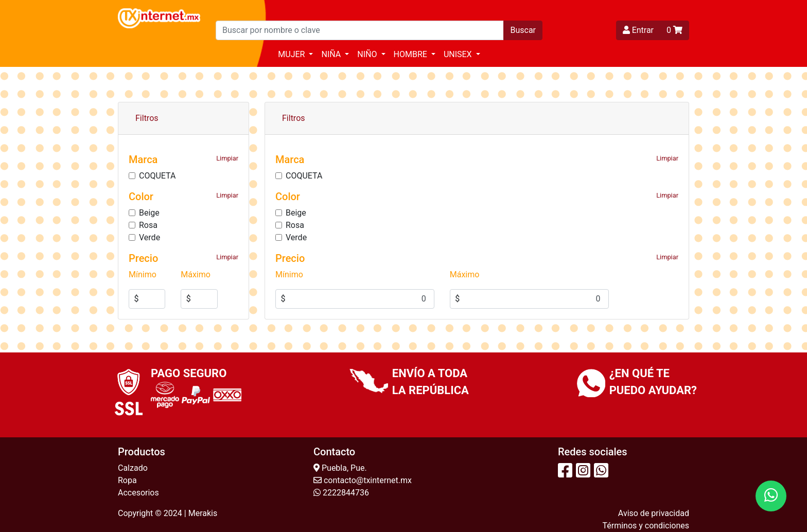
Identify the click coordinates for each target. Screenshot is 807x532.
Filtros (147, 118)
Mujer (292, 54)
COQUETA (157, 176)
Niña (332, 54)
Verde (150, 237)
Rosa (148, 225)
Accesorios (138, 493)
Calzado (133, 468)
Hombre (411, 54)
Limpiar (227, 158)
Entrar (638, 30)
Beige (149, 213)
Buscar (523, 30)
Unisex (459, 54)
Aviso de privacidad (654, 513)
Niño (368, 54)
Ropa (127, 480)
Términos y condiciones (646, 526)
